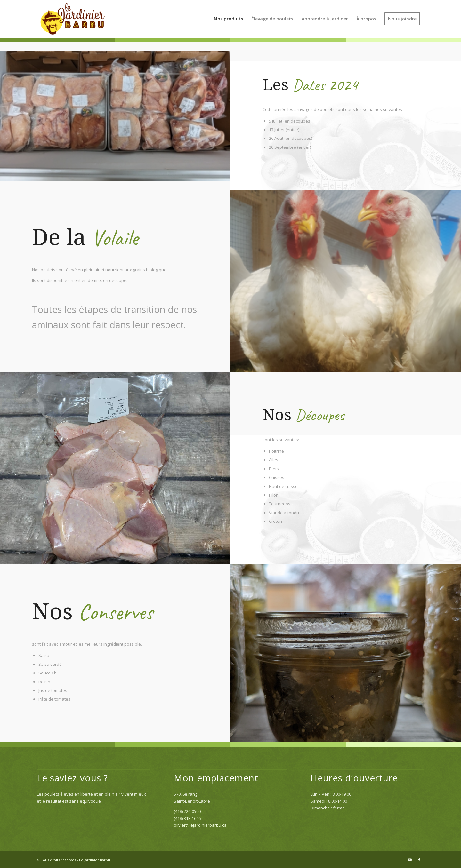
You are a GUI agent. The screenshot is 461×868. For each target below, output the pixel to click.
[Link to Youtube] (410, 860)
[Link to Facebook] (419, 860)
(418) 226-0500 (187, 811)
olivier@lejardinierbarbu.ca (200, 825)
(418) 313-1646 (187, 818)
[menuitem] (228, 19)
